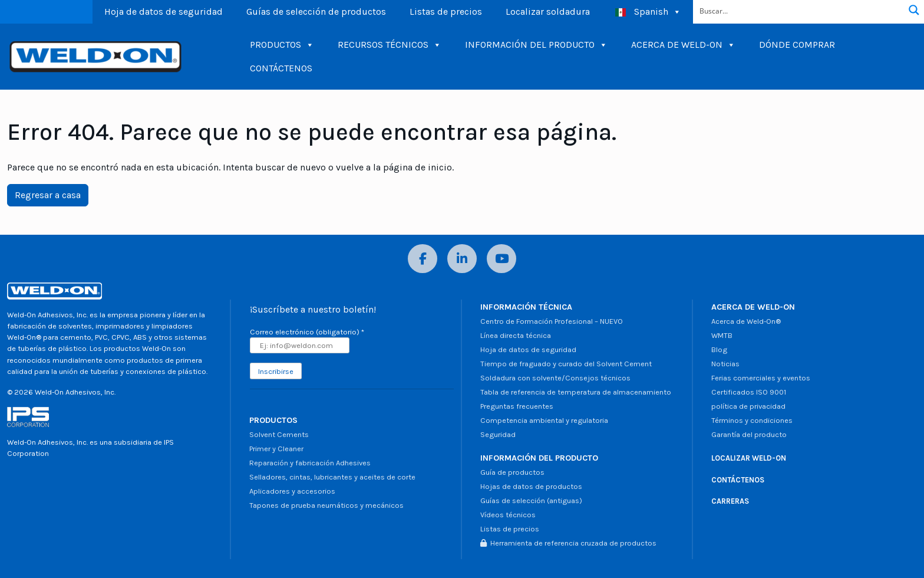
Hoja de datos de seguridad (164, 12)
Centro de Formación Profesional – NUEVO (552, 321)
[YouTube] (501, 259)
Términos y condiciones (752, 420)
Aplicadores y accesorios (292, 491)
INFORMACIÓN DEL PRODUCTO (536, 45)
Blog (719, 349)
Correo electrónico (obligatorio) (307, 332)
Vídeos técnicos (508, 515)
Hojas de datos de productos (531, 486)
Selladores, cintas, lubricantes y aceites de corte (332, 477)
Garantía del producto (749, 434)
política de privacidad (748, 406)
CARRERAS (730, 501)
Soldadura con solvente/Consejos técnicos (555, 378)
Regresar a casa (48, 195)
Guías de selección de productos (316, 12)
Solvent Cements (279, 434)
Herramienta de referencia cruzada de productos (568, 543)
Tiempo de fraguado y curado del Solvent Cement (566, 364)
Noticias (725, 364)
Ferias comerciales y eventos (761, 378)
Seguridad (498, 434)
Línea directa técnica (516, 335)
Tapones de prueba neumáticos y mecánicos (326, 505)
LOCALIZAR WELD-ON (749, 458)
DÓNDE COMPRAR (797, 45)
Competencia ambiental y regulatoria (544, 420)
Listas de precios (446, 12)
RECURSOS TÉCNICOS (390, 45)
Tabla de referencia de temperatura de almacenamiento (576, 392)
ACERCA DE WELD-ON (683, 45)
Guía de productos (512, 472)
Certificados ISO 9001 (749, 392)
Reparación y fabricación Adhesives (310, 463)
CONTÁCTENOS (281, 68)
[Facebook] (423, 259)
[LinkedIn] (462, 259)
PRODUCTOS (282, 45)
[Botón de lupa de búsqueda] (914, 10)
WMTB (722, 335)
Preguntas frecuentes (517, 406)
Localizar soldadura (548, 12)
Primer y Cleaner (276, 449)
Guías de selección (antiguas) (531, 500)
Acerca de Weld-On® (746, 321)
